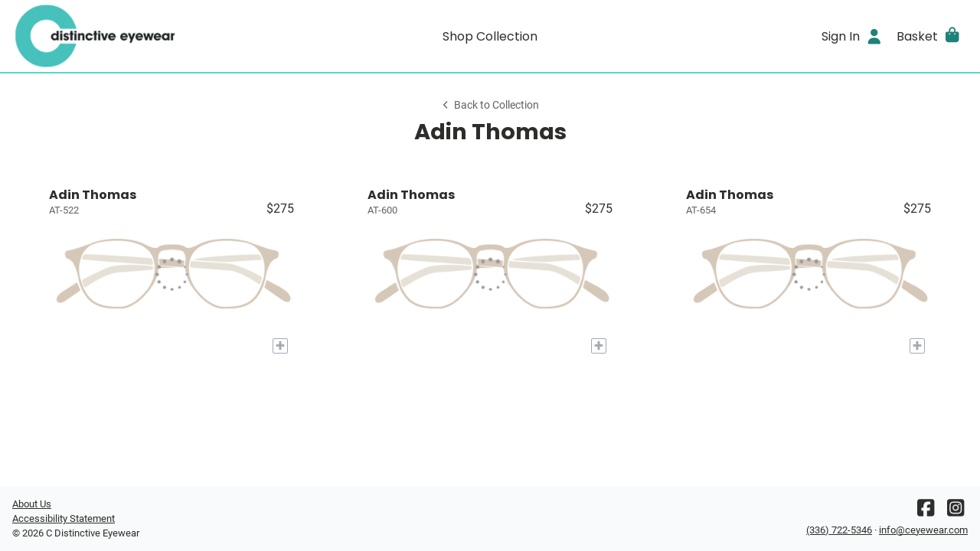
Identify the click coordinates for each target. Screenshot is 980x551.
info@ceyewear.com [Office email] (923, 530)
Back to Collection (490, 105)
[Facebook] (926, 512)
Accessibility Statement (64, 518)
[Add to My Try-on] (280, 346)
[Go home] (132, 36)
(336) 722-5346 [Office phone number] (839, 530)
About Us (32, 504)
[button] (929, 36)
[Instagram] (955, 512)
